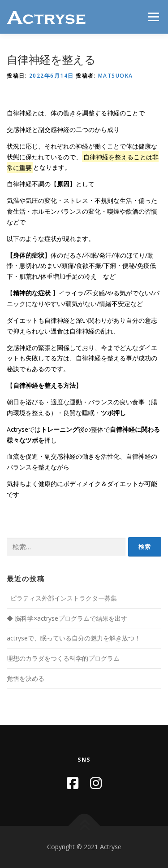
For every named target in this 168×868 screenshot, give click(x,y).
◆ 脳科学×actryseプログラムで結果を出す (67, 618)
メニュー (153, 17)
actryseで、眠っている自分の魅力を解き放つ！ (74, 638)
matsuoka (116, 76)
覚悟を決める (26, 678)
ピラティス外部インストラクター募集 (63, 598)
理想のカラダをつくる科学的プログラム (63, 658)
